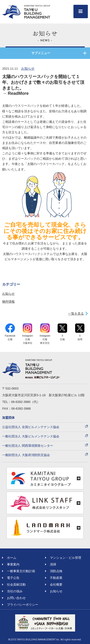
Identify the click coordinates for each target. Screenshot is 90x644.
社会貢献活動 (14, 585)
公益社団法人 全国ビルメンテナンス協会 (31, 427)
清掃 (51, 564)
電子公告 (11, 578)
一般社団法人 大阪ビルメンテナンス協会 (31, 436)
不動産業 (54, 578)
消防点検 (54, 571)
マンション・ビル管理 (63, 558)
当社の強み (12, 591)
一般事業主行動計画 (19, 571)
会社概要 (54, 585)
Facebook (10, 332)
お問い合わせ (14, 598)
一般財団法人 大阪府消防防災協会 (26, 455)
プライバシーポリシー (20, 605)
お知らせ (28, 68)
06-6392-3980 (21, 402)
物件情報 (8, 302)
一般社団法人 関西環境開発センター (28, 446)
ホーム (9, 558)
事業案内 (11, 564)
